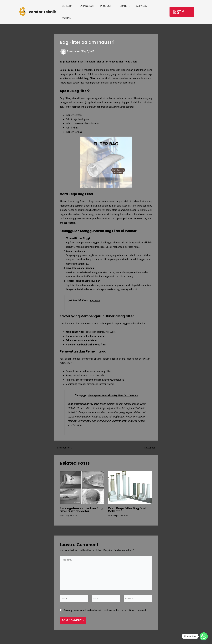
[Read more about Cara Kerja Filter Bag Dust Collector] (130, 478)
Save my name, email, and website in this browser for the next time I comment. (105, 607)
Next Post (151, 439)
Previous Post (63, 439)
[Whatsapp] (204, 636)
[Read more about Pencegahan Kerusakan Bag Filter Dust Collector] (82, 478)
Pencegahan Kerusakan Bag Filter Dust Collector (81, 501)
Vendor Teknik (42, 7)
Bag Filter (96, 292)
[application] (114, 8)
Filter (62, 507)
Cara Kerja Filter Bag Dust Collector (127, 501)
